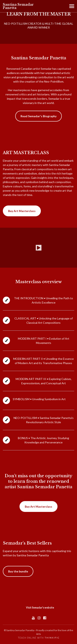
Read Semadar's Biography (38, 116)
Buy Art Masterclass (22, 211)
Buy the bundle (18, 571)
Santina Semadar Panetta (18, 6)
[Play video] (39, 248)
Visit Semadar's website (40, 608)
